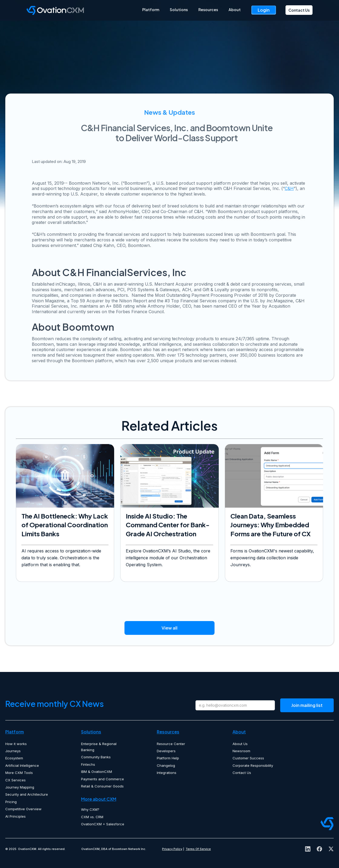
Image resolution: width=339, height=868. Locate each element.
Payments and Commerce (102, 779)
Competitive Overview (23, 809)
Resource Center (171, 744)
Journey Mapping (20, 787)
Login (264, 10)
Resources (208, 10)
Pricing (11, 802)
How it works (16, 744)
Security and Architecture (27, 794)
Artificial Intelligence (22, 765)
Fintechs (88, 764)
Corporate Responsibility (253, 765)
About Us (240, 744)
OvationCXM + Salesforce (103, 824)
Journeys (13, 751)
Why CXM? (90, 809)
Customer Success (248, 758)
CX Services (15, 780)
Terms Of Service (198, 849)
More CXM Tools (19, 773)
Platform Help (168, 758)
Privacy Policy (172, 849)
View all (169, 628)
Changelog (166, 765)
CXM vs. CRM (92, 817)
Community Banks (96, 757)
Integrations (167, 773)
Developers (166, 751)
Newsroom (241, 751)
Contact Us (299, 10)
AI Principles (15, 816)
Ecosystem (14, 758)
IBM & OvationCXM (97, 772)
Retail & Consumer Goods (102, 786)
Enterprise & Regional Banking (99, 747)
